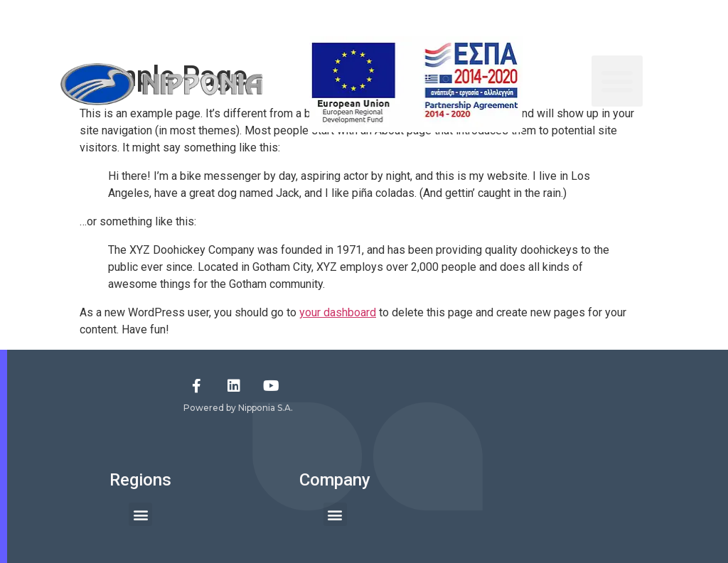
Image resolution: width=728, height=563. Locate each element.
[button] (617, 81)
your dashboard (338, 312)
